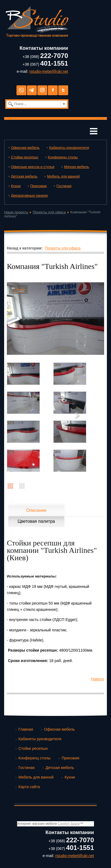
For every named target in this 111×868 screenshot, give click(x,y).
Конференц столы (63, 157)
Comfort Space (69, 824)
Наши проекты (16, 212)
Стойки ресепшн (25, 157)
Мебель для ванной (63, 176)
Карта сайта (29, 787)
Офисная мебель (25, 148)
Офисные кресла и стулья (33, 167)
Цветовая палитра (36, 521)
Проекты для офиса (49, 212)
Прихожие (38, 186)
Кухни (16, 186)
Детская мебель (24, 176)
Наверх (98, 679)
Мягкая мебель (77, 167)
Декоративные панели (29, 195)
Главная (26, 729)
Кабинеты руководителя (69, 148)
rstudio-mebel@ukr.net (49, 71)
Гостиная (64, 186)
